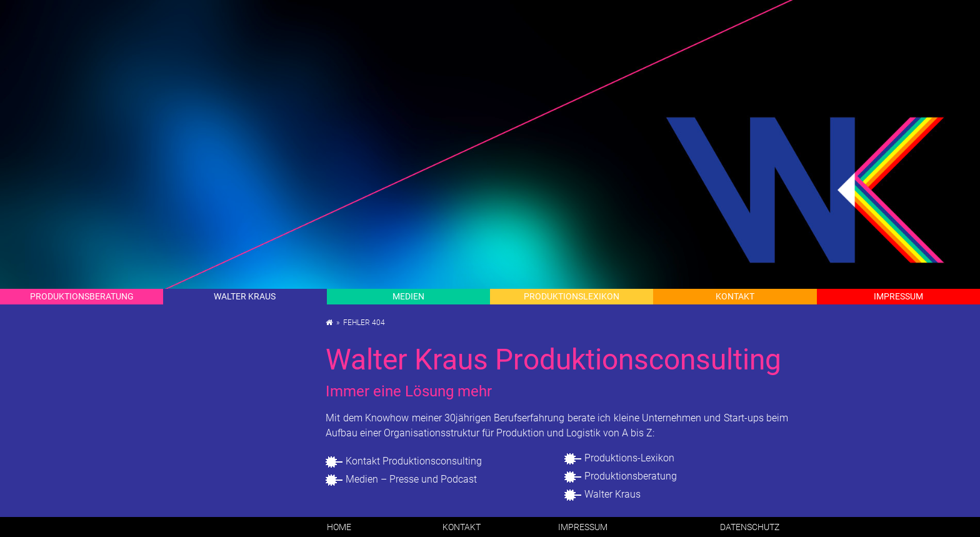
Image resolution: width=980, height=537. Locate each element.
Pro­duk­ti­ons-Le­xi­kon (629, 458)
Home (339, 527)
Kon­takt (735, 296)
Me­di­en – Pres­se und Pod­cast (411, 479)
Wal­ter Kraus (245, 296)
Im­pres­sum (898, 296)
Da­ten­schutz (750, 527)
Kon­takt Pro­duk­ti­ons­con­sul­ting (414, 461)
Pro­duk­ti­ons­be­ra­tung (631, 476)
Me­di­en (408, 296)
